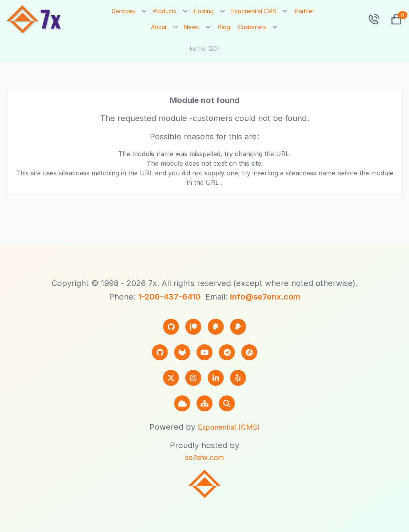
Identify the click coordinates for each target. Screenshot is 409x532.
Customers (252, 27)
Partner (305, 11)
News (192, 27)
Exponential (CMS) (229, 427)
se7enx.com (204, 458)
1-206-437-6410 (169, 297)
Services (123, 11)
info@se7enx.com (265, 297)
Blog (224, 27)
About (159, 27)
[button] (393, 19)
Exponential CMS (254, 11)
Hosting (204, 11)
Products (164, 11)
